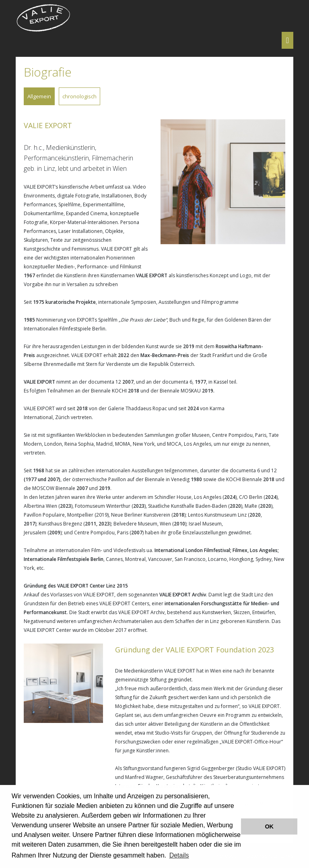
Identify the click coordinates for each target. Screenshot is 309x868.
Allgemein (39, 96)
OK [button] (269, 826)
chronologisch (79, 96)
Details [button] (179, 855)
